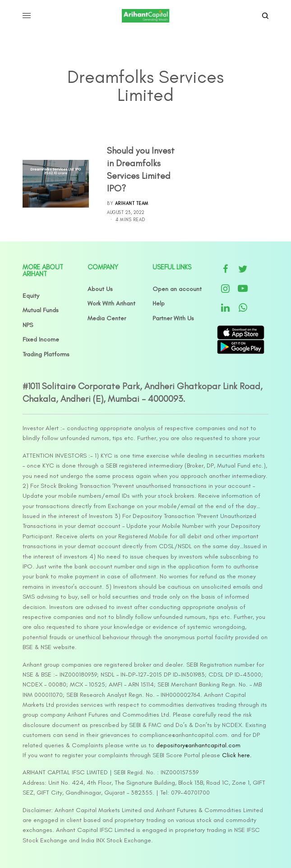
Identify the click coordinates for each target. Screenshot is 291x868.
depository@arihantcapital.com (198, 745)
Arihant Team (132, 203)
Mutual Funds (41, 310)
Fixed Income (41, 339)
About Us (100, 289)
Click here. (237, 755)
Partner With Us (173, 318)
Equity (31, 296)
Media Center (107, 318)
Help (159, 303)
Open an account (177, 289)
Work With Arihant (111, 303)
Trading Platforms (46, 354)
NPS (28, 325)
